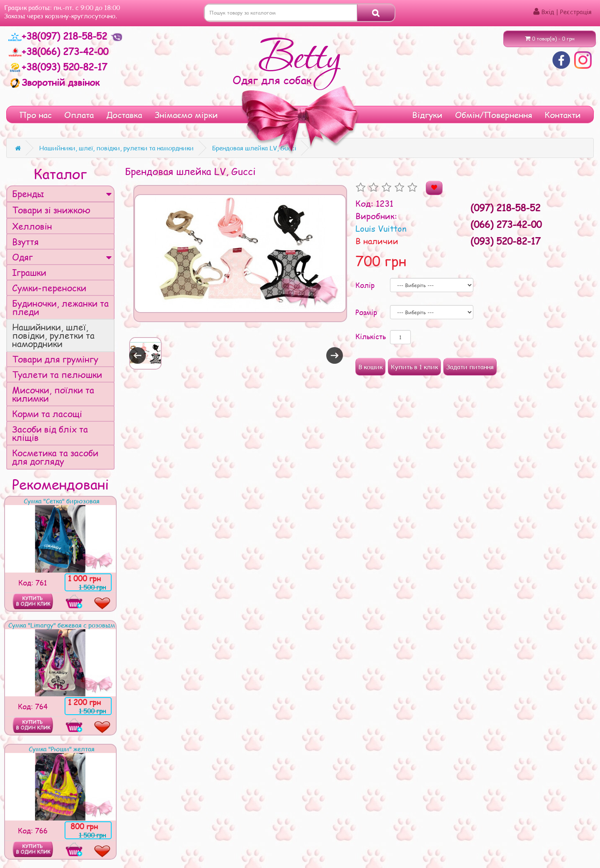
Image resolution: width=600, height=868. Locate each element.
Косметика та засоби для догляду (55, 457)
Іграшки (29, 272)
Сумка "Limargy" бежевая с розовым (62, 625)
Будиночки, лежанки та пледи (60, 307)
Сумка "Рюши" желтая (62, 749)
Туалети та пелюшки (57, 374)
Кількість (371, 336)
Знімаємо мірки (186, 115)
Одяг (62, 257)
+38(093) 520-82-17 (58, 67)
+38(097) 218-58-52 (59, 36)
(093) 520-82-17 (505, 241)
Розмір (366, 312)
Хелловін (32, 226)
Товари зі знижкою (51, 210)
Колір (365, 285)
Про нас (35, 115)
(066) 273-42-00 (506, 224)
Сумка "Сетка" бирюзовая (62, 501)
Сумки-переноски (49, 288)
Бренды (62, 194)
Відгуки (427, 115)
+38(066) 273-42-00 (58, 51)
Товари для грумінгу (55, 359)
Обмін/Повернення (494, 115)
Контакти (563, 115)
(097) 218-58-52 (505, 208)
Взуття (25, 241)
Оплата (79, 115)
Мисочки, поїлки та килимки (53, 394)
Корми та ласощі (47, 414)
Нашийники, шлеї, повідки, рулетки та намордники (53, 335)
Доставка (124, 115)
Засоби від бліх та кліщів (50, 433)
